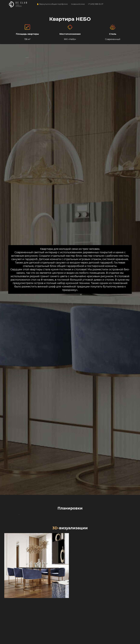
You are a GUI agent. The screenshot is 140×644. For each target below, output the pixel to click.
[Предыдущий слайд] (5, 552)
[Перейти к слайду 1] (68, 586)
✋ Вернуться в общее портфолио (52, 4)
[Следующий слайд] (135, 552)
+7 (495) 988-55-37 (96, 4)
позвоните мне (78, 4)
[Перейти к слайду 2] (70, 586)
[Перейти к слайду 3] (72, 586)
